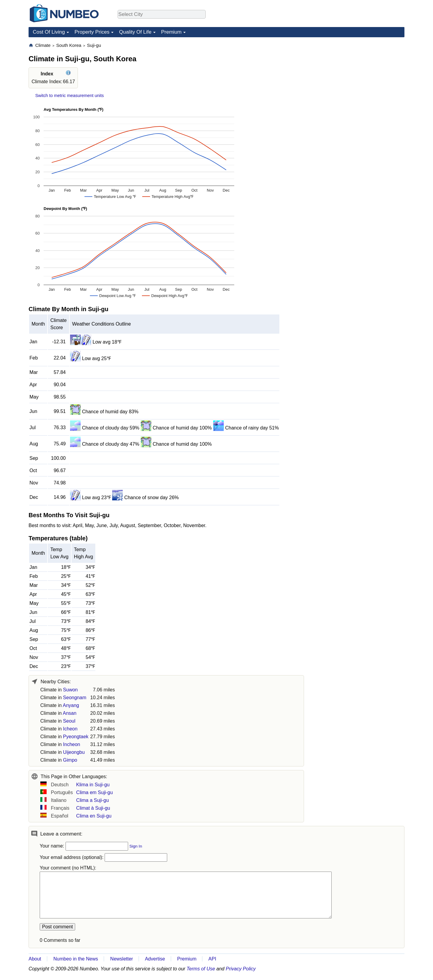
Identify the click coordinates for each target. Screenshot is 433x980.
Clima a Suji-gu (92, 800)
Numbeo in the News (76, 959)
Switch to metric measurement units (69, 96)
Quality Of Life (135, 32)
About (35, 959)
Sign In (136, 846)
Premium (171, 32)
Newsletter (122, 959)
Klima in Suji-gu (93, 785)
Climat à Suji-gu (93, 808)
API (212, 959)
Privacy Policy (241, 969)
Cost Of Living (49, 32)
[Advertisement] (359, 80)
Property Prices (92, 32)
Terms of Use (201, 969)
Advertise (155, 959)
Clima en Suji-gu (94, 816)
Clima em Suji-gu (94, 792)
